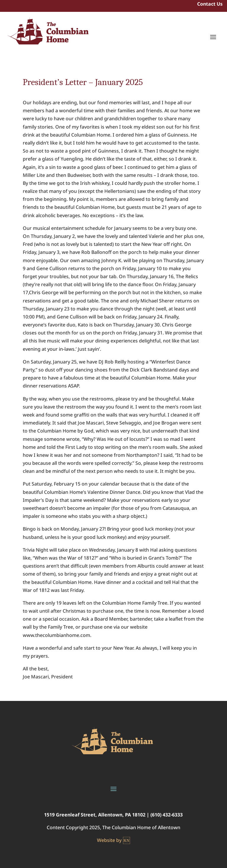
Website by (113, 840)
